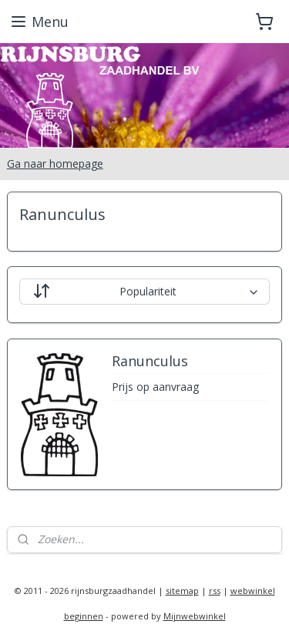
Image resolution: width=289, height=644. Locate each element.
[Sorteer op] (145, 292)
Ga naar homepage (55, 164)
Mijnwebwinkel (195, 616)
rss (215, 591)
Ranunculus (150, 362)
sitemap (182, 591)
